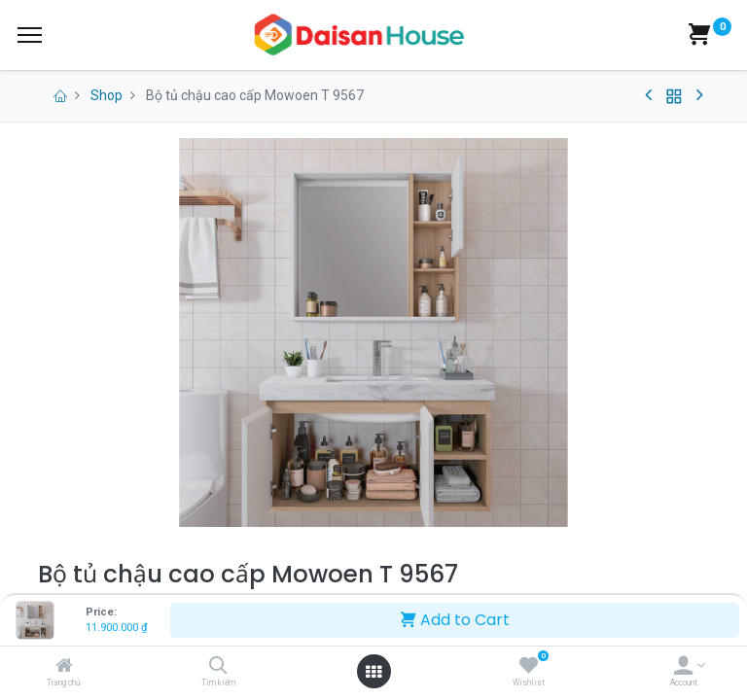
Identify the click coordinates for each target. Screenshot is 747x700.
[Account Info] (683, 667)
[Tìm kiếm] (218, 667)
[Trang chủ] (64, 667)
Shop (107, 95)
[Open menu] (373, 672)
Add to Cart (455, 620)
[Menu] (30, 35)
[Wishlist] (529, 667)
